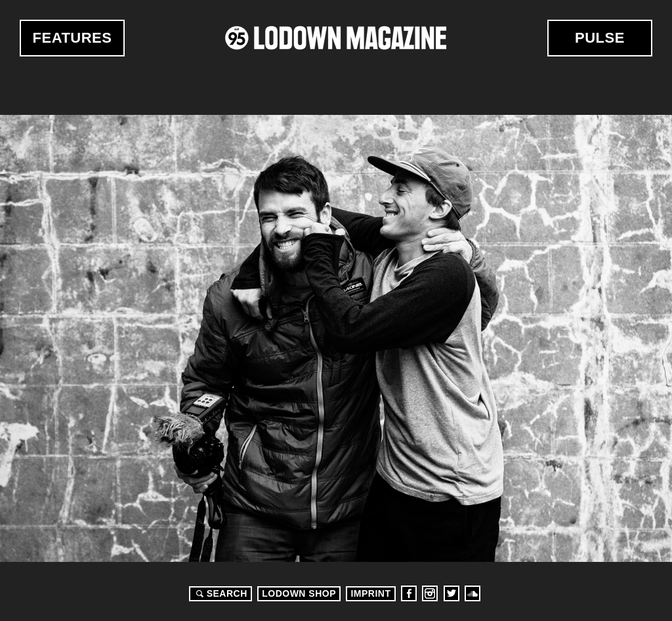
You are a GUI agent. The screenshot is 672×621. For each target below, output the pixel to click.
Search (220, 593)
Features (73, 38)
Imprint (370, 593)
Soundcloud (472, 593)
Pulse (600, 38)
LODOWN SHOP (299, 593)
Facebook (409, 593)
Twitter (451, 593)
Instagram (430, 593)
